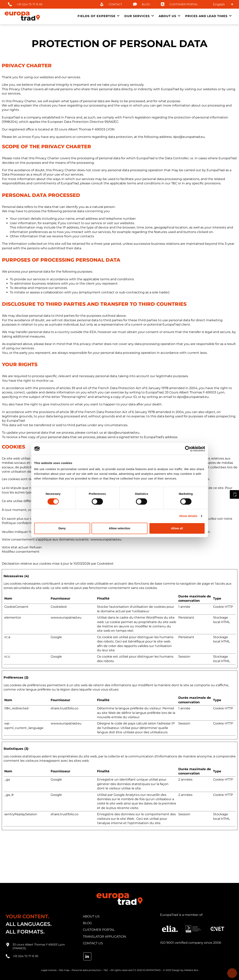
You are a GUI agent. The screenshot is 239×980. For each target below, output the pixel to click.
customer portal (99, 930)
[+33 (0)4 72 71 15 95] (8, 956)
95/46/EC (111, 122)
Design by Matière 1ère (185, 970)
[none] (221, 4)
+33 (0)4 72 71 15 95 (25, 956)
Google (56, 637)
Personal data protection (86, 970)
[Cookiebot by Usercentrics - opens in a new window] (188, 449)
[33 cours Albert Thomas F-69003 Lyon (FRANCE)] (8, 945)
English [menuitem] (219, 4)
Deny (62, 528)
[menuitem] (221, 4)
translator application (104, 937)
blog (87, 923)
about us (91, 916)
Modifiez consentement (21, 552)
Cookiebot (105, 564)
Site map (64, 970)
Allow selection (119, 528)
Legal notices (49, 970)
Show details (188, 516)
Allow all (177, 528)
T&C (106, 970)
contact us (93, 943)
